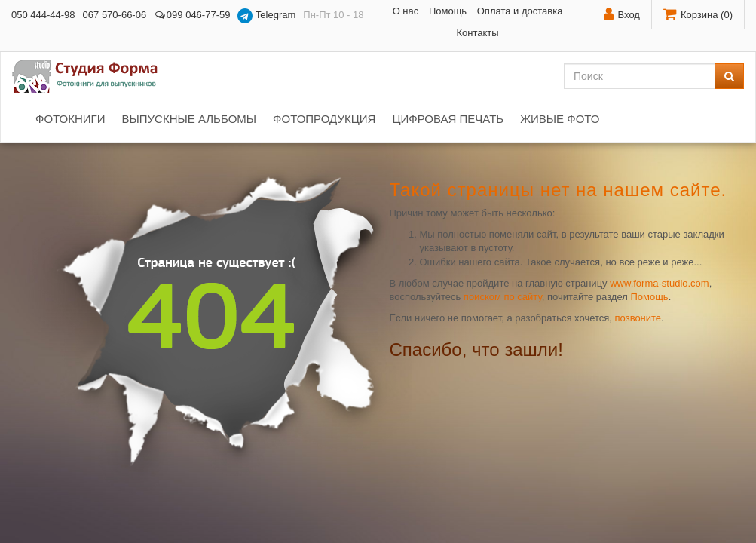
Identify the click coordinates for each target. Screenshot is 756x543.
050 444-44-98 (43, 15)
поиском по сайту (503, 297)
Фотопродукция (324, 119)
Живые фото (560, 119)
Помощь (448, 11)
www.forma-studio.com (659, 283)
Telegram (266, 16)
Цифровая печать (448, 119)
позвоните (638, 318)
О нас (406, 11)
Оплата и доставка (520, 11)
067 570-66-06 (115, 15)
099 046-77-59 (192, 15)
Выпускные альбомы (189, 119)
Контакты (477, 33)
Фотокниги (70, 119)
